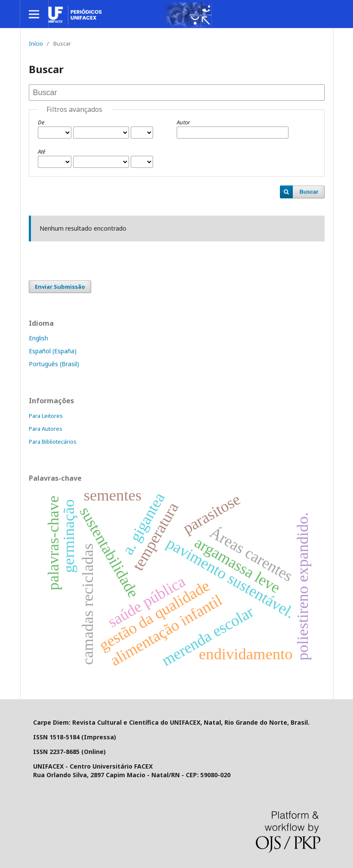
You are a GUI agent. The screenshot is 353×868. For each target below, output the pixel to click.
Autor (183, 122)
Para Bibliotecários (53, 442)
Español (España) (53, 351)
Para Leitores (46, 416)
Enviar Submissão (60, 287)
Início (36, 43)
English (38, 338)
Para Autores (46, 429)
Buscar (309, 192)
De (41, 122)
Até (41, 151)
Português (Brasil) (54, 364)
